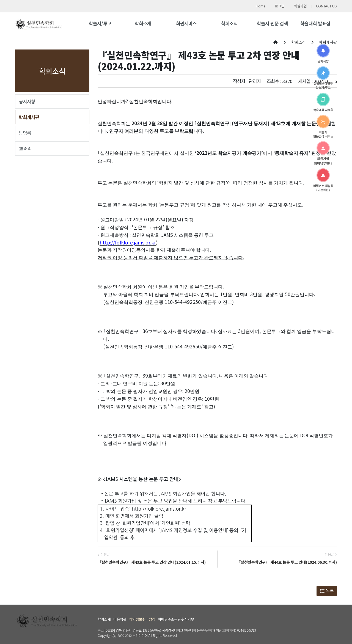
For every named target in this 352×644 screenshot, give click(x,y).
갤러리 (25, 148)
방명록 (25, 133)
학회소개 (143, 23)
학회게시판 (29, 117)
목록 (327, 591)
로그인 (280, 6)
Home (261, 6)
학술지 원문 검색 (272, 23)
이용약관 (120, 619)
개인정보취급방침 (142, 619)
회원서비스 (186, 23)
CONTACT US (326, 6)
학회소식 (229, 23)
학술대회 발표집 (315, 23)
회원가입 (300, 6)
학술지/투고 (100, 23)
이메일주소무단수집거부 (176, 619)
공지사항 (27, 101)
